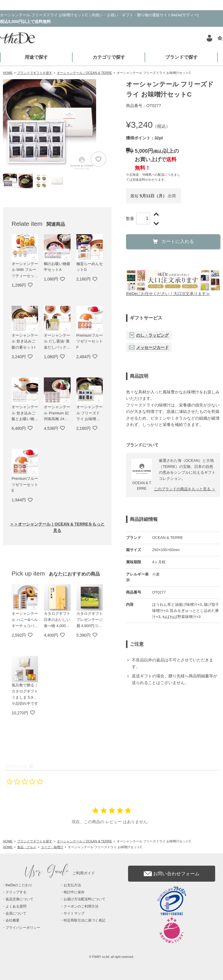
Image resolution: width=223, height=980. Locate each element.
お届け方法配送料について (84, 899)
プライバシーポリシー (23, 928)
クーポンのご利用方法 (81, 906)
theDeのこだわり (19, 885)
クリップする (16, 892)
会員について (16, 913)
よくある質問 (16, 906)
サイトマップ (74, 913)
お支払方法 (72, 885)
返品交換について (19, 899)
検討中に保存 (74, 892)
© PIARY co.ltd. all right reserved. (112, 957)
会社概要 (12, 920)
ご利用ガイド (60, 873)
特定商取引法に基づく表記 (84, 920)
